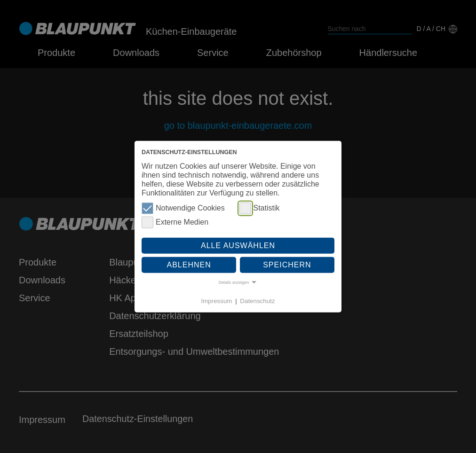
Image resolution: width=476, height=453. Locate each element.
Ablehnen (189, 265)
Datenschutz (257, 301)
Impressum (217, 301)
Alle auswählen (238, 245)
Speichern (287, 265)
